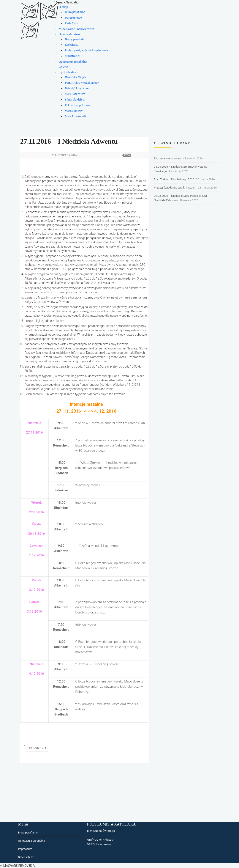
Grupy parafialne (76, 39)
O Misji (63, 7)
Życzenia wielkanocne (168, 158)
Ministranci (72, 56)
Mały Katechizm (75, 94)
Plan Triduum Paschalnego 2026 (174, 179)
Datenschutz (26, 857)
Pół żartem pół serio (77, 105)
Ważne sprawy (74, 111)
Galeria (63, 67)
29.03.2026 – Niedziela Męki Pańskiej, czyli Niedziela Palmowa (181, 198)
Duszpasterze (73, 18)
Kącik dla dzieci (69, 72)
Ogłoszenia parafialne (73, 62)
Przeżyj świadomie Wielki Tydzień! (175, 188)
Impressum (25, 849)
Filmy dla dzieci (75, 100)
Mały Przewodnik (76, 116)
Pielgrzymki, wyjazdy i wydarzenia (87, 50)
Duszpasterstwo (69, 34)
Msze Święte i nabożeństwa (76, 29)
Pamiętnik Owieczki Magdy (82, 83)
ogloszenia (38, 748)
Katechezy (72, 45)
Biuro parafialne (75, 12)
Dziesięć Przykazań (77, 88)
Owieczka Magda (76, 77)
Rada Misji (72, 23)
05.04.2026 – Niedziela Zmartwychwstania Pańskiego (181, 169)
